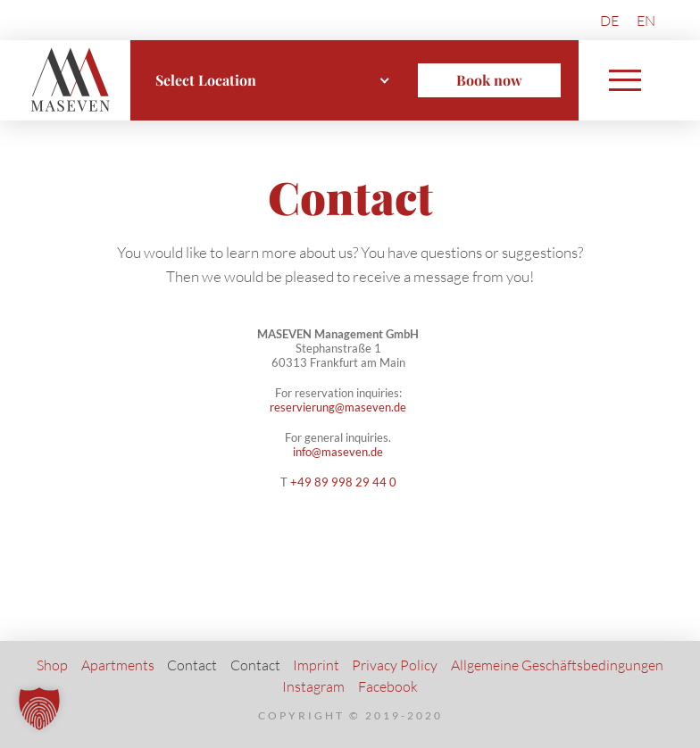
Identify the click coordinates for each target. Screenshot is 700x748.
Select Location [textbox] (206, 80)
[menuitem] (609, 20)
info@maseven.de (338, 452)
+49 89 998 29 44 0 (343, 482)
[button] (625, 80)
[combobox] (273, 80)
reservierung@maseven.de (338, 407)
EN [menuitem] (646, 21)
